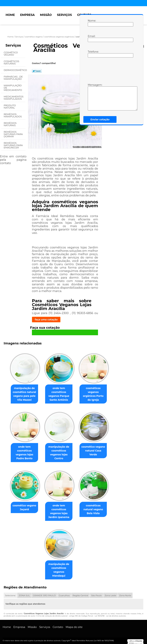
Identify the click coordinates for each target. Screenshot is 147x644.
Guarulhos (64, 593)
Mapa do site (74, 625)
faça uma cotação (46, 320)
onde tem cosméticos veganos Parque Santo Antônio (59, 394)
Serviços (64, 15)
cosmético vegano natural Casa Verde (95, 449)
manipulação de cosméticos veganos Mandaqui (59, 569)
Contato (58, 625)
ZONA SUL (24, 593)
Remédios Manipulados (13, 115)
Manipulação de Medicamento (13, 88)
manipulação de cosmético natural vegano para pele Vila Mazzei (23, 394)
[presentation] (110, 70)
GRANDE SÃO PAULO (44, 593)
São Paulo (96, 593)
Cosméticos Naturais (11, 62)
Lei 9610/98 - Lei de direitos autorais (110, 613)
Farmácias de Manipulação (13, 78)
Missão (46, 15)
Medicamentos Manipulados (14, 98)
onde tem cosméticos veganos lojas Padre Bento (23, 453)
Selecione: (10, 593)
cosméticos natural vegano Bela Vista (95, 508)
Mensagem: (91, 97)
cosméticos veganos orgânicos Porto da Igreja (95, 392)
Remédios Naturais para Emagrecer (13, 145)
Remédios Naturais (10, 124)
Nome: (91, 23)
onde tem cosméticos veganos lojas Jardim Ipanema (59, 512)
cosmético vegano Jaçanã (23, 508)
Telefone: (91, 54)
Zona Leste (110, 593)
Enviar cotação (100, 119)
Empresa (27, 15)
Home (10, 15)
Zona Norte (125, 593)
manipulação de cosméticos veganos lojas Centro (59, 453)
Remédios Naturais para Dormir (13, 134)
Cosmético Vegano (11, 54)
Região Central (80, 593)
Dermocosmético (15, 70)
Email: (91, 38)
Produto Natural (10, 106)
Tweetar (37, 71)
